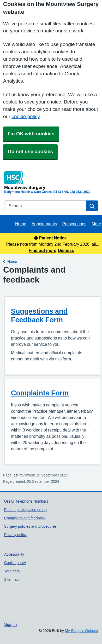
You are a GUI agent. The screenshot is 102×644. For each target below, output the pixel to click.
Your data (12, 571)
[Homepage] (50, 180)
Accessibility (14, 554)
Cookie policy (15, 563)
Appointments (44, 224)
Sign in (10, 624)
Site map (11, 579)
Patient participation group (25, 510)
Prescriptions (74, 224)
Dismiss (66, 250)
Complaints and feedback (25, 518)
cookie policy (25, 116)
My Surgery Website (81, 631)
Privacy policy (15, 535)
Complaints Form (40, 393)
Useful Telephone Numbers (26, 501)
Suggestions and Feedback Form (39, 315)
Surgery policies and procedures (30, 526)
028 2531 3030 (80, 192)
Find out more (43, 250)
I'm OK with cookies (31, 134)
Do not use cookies (30, 151)
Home (21, 224)
